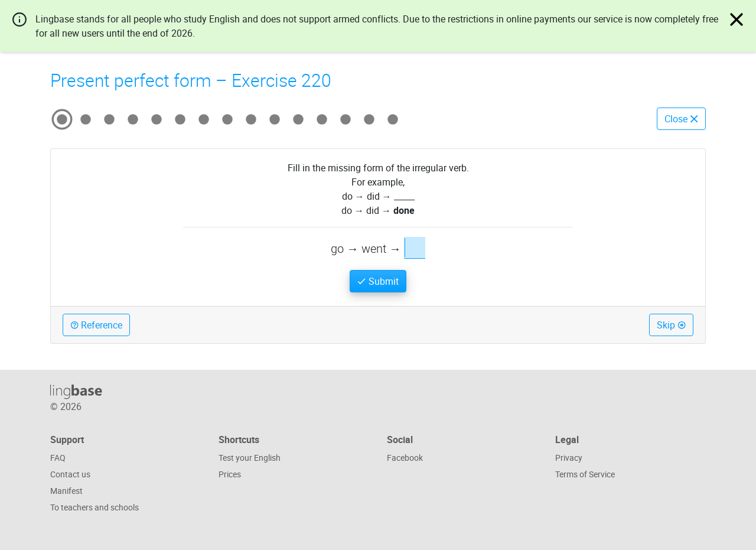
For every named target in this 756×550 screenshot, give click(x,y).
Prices (230, 474)
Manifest (66, 491)
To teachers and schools (94, 507)
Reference (96, 325)
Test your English (250, 458)
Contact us (70, 474)
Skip (671, 325)
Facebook (405, 458)
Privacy (569, 458)
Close (681, 119)
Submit (378, 281)
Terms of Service (585, 474)
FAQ (58, 458)
